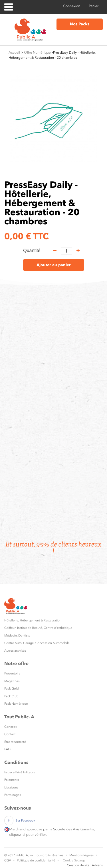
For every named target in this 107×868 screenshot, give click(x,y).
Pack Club (11, 696)
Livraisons (11, 787)
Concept (10, 727)
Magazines (12, 681)
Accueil (14, 52)
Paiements (12, 780)
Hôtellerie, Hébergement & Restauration (33, 620)
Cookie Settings (74, 860)
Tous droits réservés (49, 855)
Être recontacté (15, 742)
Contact (10, 734)
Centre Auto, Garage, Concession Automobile (37, 643)
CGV (8, 860)
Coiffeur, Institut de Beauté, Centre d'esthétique (38, 628)
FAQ (7, 749)
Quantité (32, 251)
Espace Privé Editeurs (20, 772)
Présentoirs (12, 673)
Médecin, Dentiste (17, 636)
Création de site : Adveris (85, 865)
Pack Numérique (16, 704)
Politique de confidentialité (36, 860)
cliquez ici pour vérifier (27, 835)
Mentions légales (81, 855)
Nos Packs (80, 24)
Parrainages (13, 795)
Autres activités (15, 651)
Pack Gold (12, 689)
